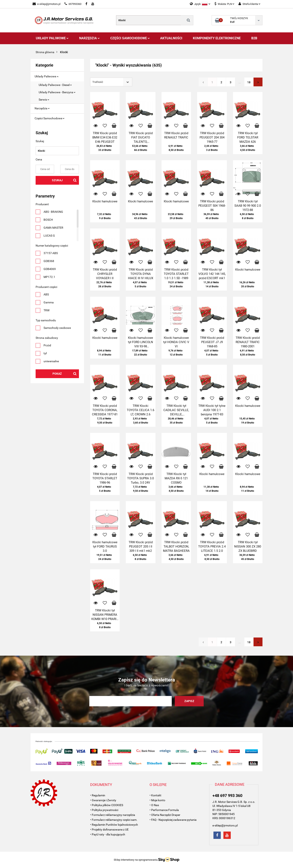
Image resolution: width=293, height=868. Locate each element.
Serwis (44, 100)
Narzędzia (89, 38)
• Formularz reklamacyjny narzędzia (113, 815)
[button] (101, 785)
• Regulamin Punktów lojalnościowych (114, 825)
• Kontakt (155, 795)
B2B (254, 38)
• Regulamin (98, 795)
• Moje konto (157, 800)
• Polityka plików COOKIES (107, 805)
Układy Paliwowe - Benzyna (57, 92)
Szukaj (57, 180)
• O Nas (154, 805)
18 (249, 82)
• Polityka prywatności (104, 810)
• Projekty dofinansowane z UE (109, 830)
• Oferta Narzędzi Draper (165, 815)
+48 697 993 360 (227, 796)
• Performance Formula (164, 810)
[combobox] (111, 82)
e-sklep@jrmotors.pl (46, 4)
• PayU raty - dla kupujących (108, 834)
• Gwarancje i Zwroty (103, 800)
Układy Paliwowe (52, 38)
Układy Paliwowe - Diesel (55, 85)
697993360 (73, 4)
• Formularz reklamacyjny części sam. (114, 820)
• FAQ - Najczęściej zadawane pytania (173, 820)
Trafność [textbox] (98, 82)
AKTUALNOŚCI (171, 38)
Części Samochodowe (130, 38)
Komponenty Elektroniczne (217, 38)
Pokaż (57, 374)
